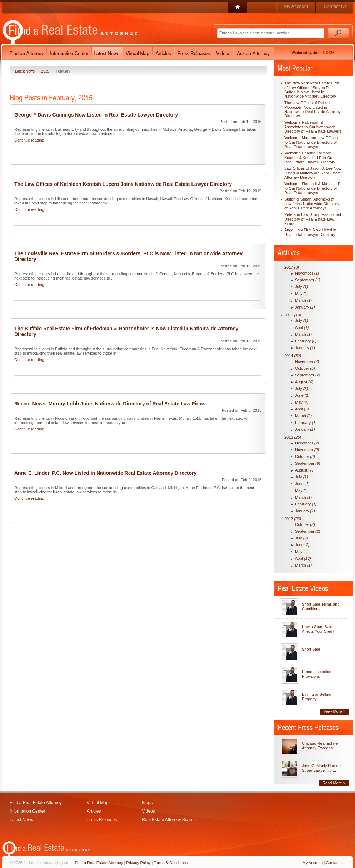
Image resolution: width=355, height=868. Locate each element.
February (306, 341)
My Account (296, 6)
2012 (293, 519)
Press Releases (102, 820)
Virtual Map (97, 803)
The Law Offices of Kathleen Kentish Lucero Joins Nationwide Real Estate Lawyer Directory (123, 184)
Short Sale (311, 649)
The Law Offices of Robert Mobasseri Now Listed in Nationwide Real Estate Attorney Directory (312, 109)
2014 (293, 356)
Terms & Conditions (171, 863)
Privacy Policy (138, 863)
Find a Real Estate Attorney (36, 803)
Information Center (27, 811)
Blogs (147, 803)
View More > (334, 711)
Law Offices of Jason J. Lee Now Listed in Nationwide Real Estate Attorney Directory (313, 173)
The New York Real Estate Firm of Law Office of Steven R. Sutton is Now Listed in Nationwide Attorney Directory (312, 90)
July (301, 287)
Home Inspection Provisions (317, 674)
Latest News (25, 71)
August (304, 382)
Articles (94, 811)
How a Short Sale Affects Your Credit (318, 629)
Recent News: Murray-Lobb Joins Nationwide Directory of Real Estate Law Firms (110, 404)
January (305, 307)
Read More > (334, 783)
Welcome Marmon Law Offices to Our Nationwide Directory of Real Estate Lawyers (311, 142)
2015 (46, 71)
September (307, 280)
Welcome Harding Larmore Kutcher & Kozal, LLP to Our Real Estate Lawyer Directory (310, 157)
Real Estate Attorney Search (169, 820)
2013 (293, 437)
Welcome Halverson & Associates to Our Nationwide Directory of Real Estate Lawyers (313, 127)
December (307, 443)
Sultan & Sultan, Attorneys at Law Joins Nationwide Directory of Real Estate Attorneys (312, 204)
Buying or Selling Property (317, 697)
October (305, 368)
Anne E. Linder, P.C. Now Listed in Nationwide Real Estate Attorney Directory (105, 473)
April (302, 327)
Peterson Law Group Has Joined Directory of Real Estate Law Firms (313, 219)
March (303, 300)
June (302, 395)
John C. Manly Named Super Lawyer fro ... (321, 768)
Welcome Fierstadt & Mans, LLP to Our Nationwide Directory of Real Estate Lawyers (312, 188)
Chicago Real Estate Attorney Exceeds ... (320, 746)
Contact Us (335, 6)
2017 (292, 267)
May (302, 294)
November (307, 273)
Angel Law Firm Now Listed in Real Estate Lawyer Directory (310, 232)
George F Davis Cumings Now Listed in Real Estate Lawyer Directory (96, 115)
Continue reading (29, 140)
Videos (148, 811)
